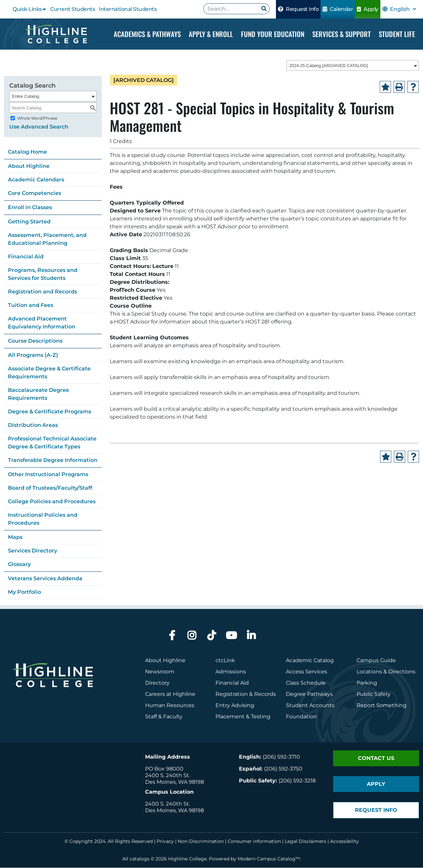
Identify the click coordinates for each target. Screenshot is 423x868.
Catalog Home (27, 152)
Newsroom (160, 672)
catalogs (139, 859)
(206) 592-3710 (281, 757)
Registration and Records (42, 292)
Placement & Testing (243, 717)
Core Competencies (35, 193)
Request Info (298, 9)
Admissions (231, 672)
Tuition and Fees (31, 305)
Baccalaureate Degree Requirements (38, 394)
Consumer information (254, 842)
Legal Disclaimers (306, 842)
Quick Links (27, 9)
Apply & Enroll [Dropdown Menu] (211, 34)
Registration (232, 694)
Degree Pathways (309, 694)
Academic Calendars (36, 180)
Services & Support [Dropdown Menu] (342, 34)
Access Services (307, 672)
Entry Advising (235, 706)
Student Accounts (310, 706)
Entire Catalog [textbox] (25, 97)
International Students (128, 9)
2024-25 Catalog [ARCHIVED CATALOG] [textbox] (328, 66)
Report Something (382, 706)
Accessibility (345, 842)
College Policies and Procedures (52, 502)
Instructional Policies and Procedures (43, 519)
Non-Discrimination (201, 842)
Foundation (301, 717)
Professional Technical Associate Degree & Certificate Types (52, 443)
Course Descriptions (35, 341)
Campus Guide (376, 661)
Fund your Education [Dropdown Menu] (273, 34)
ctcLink (225, 661)
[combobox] (353, 66)
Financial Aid (26, 257)
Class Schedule (306, 683)
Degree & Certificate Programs (50, 412)
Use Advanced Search (39, 127)
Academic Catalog (310, 661)
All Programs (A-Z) (33, 355)
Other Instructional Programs (48, 475)
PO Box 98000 (164, 769)
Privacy (165, 842)
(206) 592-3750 (283, 769)
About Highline (29, 166)
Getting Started (29, 222)
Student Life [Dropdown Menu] (397, 34)
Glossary (19, 565)
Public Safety (374, 694)
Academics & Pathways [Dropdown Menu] (147, 34)
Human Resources (170, 706)
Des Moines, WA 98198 (174, 782)
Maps (15, 537)
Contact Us (376, 758)
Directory (157, 683)
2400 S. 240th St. (168, 776)
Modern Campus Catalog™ (269, 859)
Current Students (73, 9)
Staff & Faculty (164, 717)
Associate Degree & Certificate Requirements (49, 373)
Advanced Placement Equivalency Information (42, 323)
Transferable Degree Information (53, 460)
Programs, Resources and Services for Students (43, 274)
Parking (367, 683)
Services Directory (33, 551)
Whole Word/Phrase (37, 118)
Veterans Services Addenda (45, 579)
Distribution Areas (33, 425)
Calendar (338, 9)
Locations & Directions (386, 672)
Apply (368, 9)
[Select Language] (403, 9)
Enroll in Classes (30, 208)
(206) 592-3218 (297, 781)
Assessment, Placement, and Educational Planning (47, 239)
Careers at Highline (170, 694)
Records (265, 694)
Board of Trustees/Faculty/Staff (50, 488)
